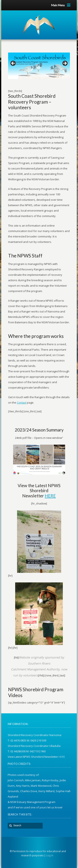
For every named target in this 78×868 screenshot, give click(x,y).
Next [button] (65, 64)
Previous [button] (13, 64)
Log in (50, 855)
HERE (50, 496)
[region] (39, 65)
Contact (22, 403)
